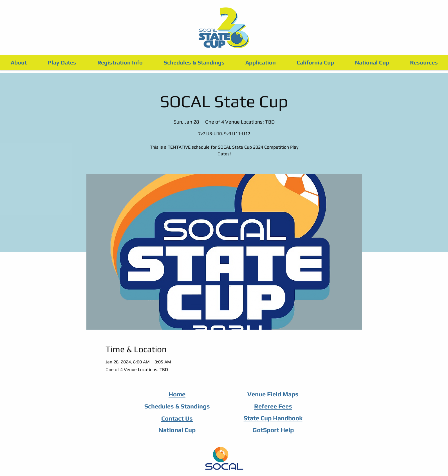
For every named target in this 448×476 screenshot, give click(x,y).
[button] (120, 62)
